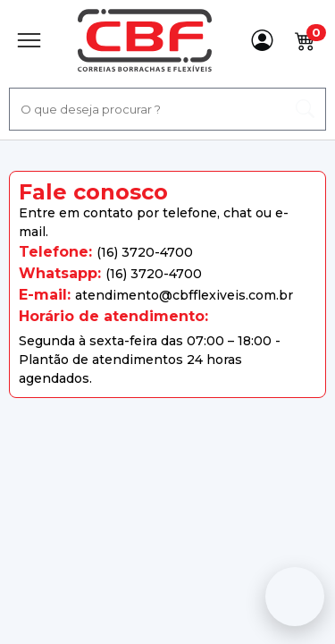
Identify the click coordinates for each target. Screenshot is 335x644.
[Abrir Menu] (29, 40)
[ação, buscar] (305, 109)
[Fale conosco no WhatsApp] (295, 597)
